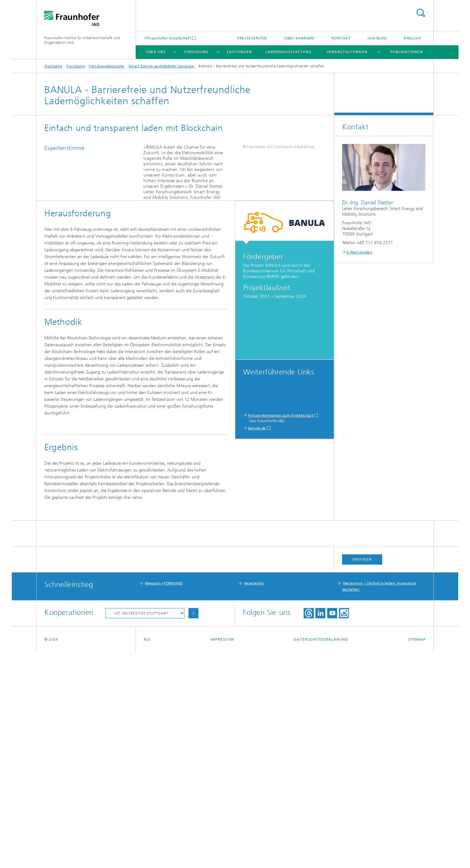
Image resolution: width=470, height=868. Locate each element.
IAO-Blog (377, 38)
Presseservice (252, 38)
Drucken (362, 775)
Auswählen (193, 829)
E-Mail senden (359, 252)
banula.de (257, 521)
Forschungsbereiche (106, 66)
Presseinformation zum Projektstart (281, 508)
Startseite (53, 66)
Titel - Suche (421, 13)
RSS (147, 855)
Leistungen (240, 52)
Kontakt (341, 38)
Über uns (156, 52)
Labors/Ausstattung (289, 52)
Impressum (222, 855)
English (412, 38)
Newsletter (254, 799)
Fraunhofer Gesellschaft (169, 38)
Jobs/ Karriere (299, 38)
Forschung (196, 52)
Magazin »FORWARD (164, 799)
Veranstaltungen (347, 52)
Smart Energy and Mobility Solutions (161, 66)
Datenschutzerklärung (321, 855)
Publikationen (407, 52)
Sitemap (417, 855)
